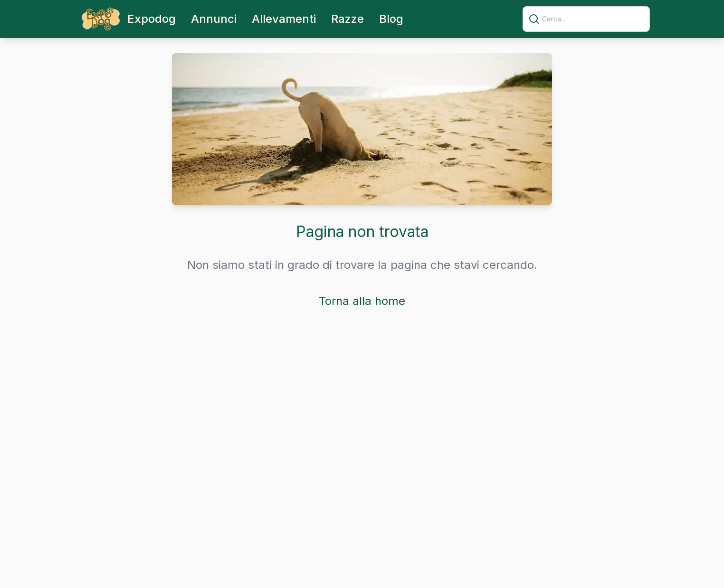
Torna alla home (362, 301)
